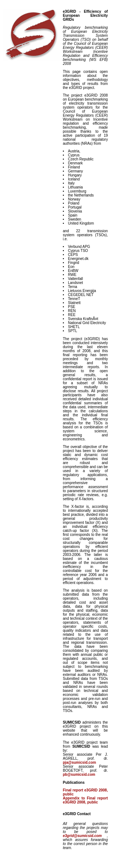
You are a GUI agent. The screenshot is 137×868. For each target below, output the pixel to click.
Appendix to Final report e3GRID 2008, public (85, 800)
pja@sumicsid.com (79, 762)
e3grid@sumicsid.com (85, 836)
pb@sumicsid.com (79, 774)
